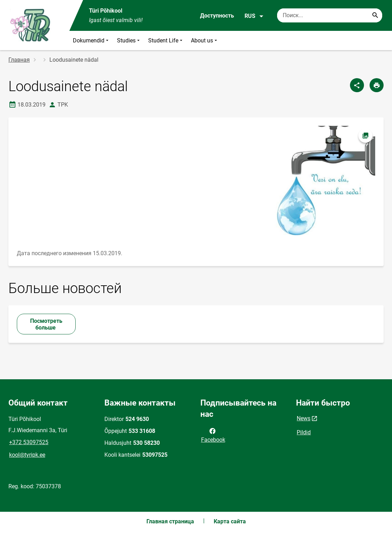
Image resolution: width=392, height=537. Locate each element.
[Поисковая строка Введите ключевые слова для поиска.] (330, 15)
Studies (129, 40)
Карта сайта (230, 521)
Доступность (217, 16)
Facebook (213, 435)
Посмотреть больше (46, 324)
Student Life (166, 40)
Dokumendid (91, 40)
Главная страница (170, 521)
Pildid (304, 432)
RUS (254, 16)
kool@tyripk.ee (27, 455)
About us (205, 40)
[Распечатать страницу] (377, 85)
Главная (19, 60)
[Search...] (375, 15)
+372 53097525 (29, 442)
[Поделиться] (357, 85)
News (304, 418)
